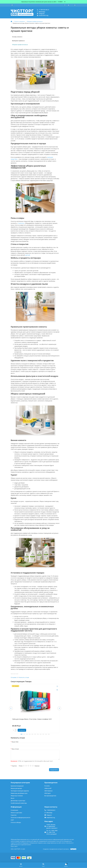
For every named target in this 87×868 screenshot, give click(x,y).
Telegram (40, 14)
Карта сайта (14, 846)
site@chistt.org (42, 15)
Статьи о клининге (19, 22)
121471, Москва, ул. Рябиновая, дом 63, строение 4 (52, 826)
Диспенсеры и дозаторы (18, 801)
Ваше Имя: (15, 742)
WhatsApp (41, 12)
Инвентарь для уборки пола (19, 793)
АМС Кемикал (48, 791)
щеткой (28, 255)
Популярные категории (20, 783)
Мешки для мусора (16, 788)
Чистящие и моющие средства (20, 791)
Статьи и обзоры (16, 822)
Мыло (13, 798)
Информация (16, 807)
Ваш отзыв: (15, 749)
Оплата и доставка (16, 813)
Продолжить (54, 770)
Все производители (50, 796)
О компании (14, 810)
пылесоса (21, 224)
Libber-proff (48, 788)
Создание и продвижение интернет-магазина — (60, 849)
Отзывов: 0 (14, 678)
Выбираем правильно (18, 41)
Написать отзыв (24, 678)
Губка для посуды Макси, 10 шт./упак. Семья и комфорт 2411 (32, 719)
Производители (51, 783)
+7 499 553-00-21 (43, 10)
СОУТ (12, 820)
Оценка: (14, 766)
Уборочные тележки (17, 796)
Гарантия (14, 815)
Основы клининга (17, 37)
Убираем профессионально (35, 22)
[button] (11, 709)
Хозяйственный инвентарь (19, 803)
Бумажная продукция (17, 786)
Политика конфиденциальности (20, 818)
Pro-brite (47, 786)
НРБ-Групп (48, 793)
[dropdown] (12, 5)
